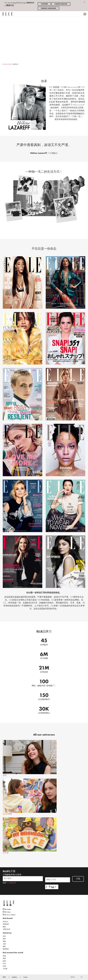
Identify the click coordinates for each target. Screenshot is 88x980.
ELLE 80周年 (30, 797)
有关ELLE (5, 922)
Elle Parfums (7, 912)
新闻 (4, 927)
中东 (4, 964)
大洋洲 (5, 969)
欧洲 (4, 961)
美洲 (4, 959)
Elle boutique (7, 909)
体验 (4, 941)
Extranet (25, 977)
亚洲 (4, 956)
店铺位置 (6, 924)
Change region (61, 4)
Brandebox (15, 977)
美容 (4, 939)
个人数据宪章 (11, 883)
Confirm (44, 4)
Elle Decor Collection (9, 915)
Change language (48, 8)
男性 (4, 947)
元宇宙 (30, 836)
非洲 (4, 966)
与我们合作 (6, 929)
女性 (30, 758)
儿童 (4, 944)
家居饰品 (6, 949)
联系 (4, 977)
